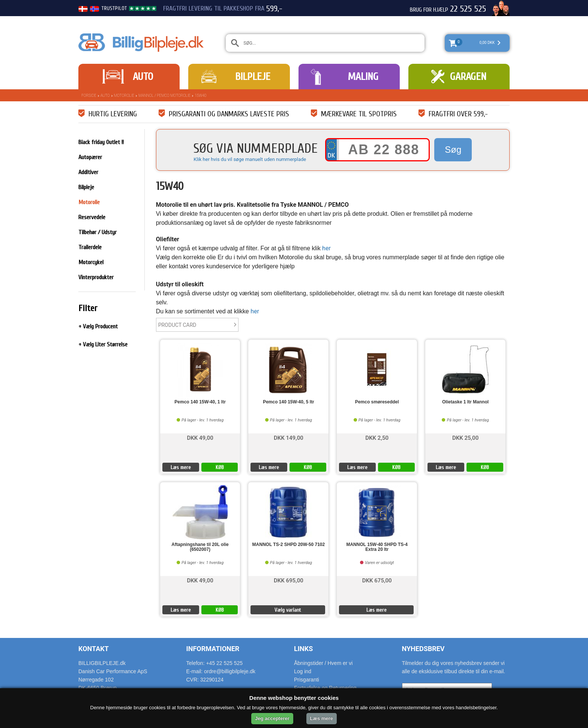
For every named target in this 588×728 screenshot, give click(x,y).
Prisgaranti (307, 680)
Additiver (88, 172)
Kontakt (94, 649)
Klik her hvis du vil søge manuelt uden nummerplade (250, 159)
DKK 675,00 (377, 580)
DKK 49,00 (200, 437)
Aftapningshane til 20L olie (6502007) (200, 547)
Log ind (303, 671)
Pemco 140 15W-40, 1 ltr (200, 402)
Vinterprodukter (96, 277)
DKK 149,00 (289, 437)
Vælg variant (288, 610)
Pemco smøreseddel (377, 402)
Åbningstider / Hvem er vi (323, 663)
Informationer (213, 649)
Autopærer (90, 157)
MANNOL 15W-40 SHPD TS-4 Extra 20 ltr (377, 547)
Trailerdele (90, 247)
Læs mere (181, 467)
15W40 (200, 96)
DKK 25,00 (465, 437)
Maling (363, 77)
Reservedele (92, 217)
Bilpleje (253, 77)
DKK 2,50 (377, 437)
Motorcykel (91, 262)
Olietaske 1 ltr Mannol (465, 402)
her (326, 248)
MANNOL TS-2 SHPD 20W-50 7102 (289, 545)
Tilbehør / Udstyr (97, 232)
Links (303, 649)
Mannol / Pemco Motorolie (164, 96)
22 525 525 (468, 9)
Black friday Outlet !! (101, 142)
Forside (89, 96)
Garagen (468, 77)
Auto (143, 77)
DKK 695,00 (289, 580)
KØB (220, 467)
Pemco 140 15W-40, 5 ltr (289, 402)
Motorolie (124, 96)
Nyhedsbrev (423, 649)
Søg (453, 150)
